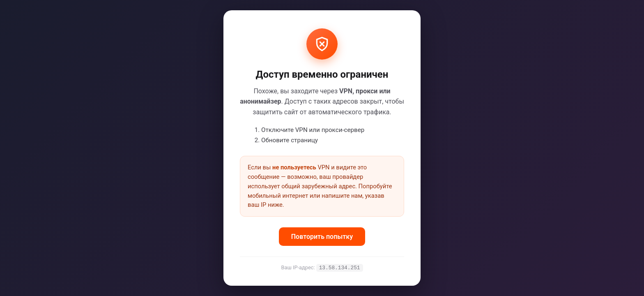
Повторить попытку (322, 236)
